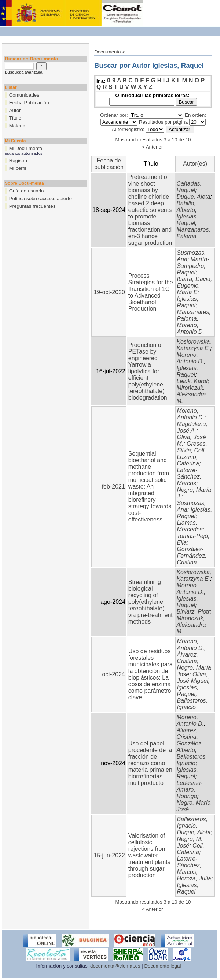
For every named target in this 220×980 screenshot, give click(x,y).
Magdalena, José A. (192, 427)
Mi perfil (18, 168)
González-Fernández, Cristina (192, 556)
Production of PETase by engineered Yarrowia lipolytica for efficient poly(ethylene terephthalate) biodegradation (148, 371)
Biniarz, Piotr (193, 612)
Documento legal (162, 966)
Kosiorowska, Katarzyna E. (194, 345)
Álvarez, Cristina (187, 658)
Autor (15, 110)
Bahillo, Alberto (186, 207)
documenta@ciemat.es (115, 966)
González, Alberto (190, 747)
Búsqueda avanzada (23, 72)
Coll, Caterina (190, 849)
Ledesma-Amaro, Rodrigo (189, 790)
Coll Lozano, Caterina (190, 457)
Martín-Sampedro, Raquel (193, 266)
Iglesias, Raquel (187, 220)
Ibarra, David (194, 279)
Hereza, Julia (194, 878)
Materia (17, 126)
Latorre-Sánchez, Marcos (189, 477)
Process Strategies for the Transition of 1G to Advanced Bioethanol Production (151, 292)
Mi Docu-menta (26, 148)
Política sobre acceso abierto (41, 199)
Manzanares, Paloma (193, 233)
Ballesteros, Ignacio (192, 704)
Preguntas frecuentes (32, 206)
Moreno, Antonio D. (190, 328)
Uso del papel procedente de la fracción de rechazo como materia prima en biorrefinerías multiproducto (150, 763)
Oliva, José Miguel (192, 678)
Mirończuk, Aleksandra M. (191, 394)
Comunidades (24, 95)
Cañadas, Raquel (189, 187)
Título (15, 118)
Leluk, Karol (192, 381)
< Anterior (152, 147)
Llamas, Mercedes (190, 526)
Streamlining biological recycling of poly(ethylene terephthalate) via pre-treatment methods (151, 602)
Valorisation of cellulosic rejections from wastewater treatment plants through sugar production (149, 855)
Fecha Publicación (29, 103)
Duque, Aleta (193, 197)
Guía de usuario (27, 191)
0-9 (111, 80)
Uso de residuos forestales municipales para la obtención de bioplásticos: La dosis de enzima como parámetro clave (151, 674)
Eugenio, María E (188, 289)
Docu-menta (108, 52)
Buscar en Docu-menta (31, 59)
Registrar (19, 160)
